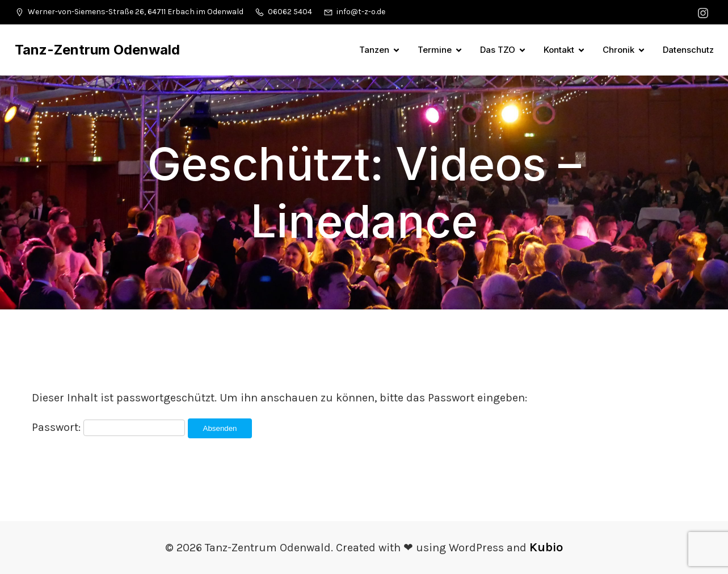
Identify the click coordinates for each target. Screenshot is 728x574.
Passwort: (108, 427)
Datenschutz (688, 50)
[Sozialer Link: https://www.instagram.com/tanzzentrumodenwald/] (704, 12)
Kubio (546, 547)
